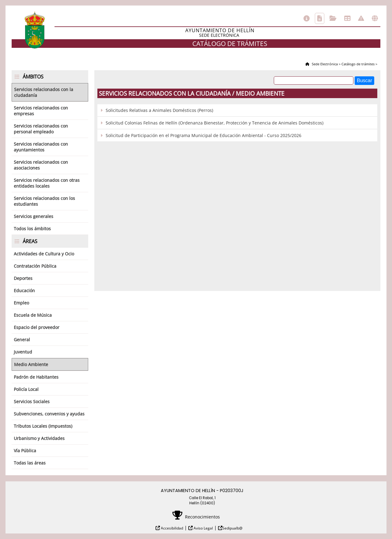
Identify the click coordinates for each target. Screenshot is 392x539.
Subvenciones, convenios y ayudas (49, 414)
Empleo (21, 303)
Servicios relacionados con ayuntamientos (41, 147)
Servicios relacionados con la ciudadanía (44, 92)
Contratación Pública (35, 266)
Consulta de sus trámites (333, 18)
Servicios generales (34, 216)
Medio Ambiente (31, 364)
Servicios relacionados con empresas (41, 111)
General (22, 340)
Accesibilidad (171, 528)
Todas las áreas (30, 463)
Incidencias (361, 18)
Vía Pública (25, 451)
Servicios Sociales (32, 401)
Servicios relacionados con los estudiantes (44, 201)
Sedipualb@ (232, 528)
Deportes (23, 278)
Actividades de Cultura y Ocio (44, 254)
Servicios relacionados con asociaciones (41, 165)
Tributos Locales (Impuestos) (43, 426)
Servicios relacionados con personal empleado (41, 129)
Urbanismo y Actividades (39, 438)
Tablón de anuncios (347, 18)
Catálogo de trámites (320, 18)
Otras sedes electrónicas (375, 18)
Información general (307, 18)
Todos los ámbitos (32, 229)
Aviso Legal (203, 528)
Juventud (23, 352)
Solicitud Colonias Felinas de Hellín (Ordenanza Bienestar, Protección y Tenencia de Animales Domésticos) (215, 123)
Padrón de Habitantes (36, 377)
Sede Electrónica (324, 64)
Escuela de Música (33, 315)
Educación (24, 291)
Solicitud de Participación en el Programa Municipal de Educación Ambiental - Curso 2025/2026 (204, 135)
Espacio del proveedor (37, 327)
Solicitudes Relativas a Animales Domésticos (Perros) (159, 110)
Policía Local (26, 389)
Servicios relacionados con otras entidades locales (47, 183)
